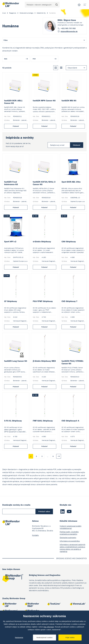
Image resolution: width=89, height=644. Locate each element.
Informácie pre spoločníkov (70, 541)
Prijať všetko (70, 638)
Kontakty (35, 535)
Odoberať (77, 145)
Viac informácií (49, 627)
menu (86, 4)
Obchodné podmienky (68, 538)
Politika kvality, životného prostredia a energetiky (69, 533)
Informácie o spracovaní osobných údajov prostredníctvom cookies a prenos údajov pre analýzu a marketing (72, 548)
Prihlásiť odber (44, 511)
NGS (6, 59)
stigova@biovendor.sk (69, 31)
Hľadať (57, 5)
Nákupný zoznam (79, 5)
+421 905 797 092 (68, 28)
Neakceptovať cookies (44, 638)
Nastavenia (19, 638)
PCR (34, 59)
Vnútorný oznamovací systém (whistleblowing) (71, 527)
